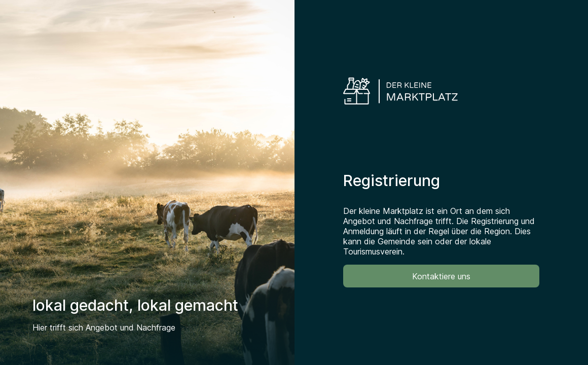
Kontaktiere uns (441, 276)
